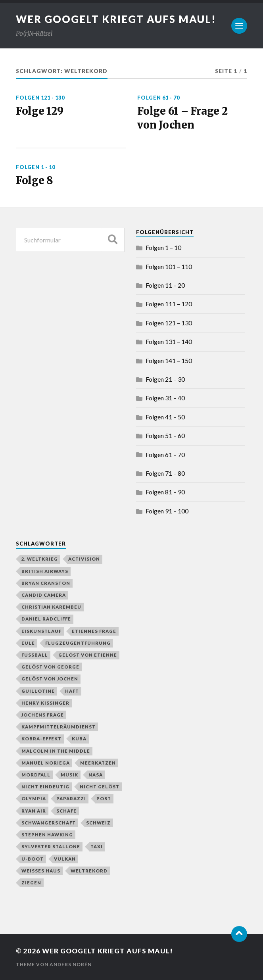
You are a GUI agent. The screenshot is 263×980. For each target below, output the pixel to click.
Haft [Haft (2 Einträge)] (72, 691)
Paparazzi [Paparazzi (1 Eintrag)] (71, 798)
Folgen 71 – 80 (165, 473)
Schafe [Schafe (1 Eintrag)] (66, 811)
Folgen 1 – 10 (163, 247)
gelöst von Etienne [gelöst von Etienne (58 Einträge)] (88, 655)
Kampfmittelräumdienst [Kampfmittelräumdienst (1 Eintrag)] (59, 727)
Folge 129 (40, 111)
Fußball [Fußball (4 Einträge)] (35, 655)
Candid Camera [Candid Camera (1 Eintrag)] (44, 595)
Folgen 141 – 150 (169, 360)
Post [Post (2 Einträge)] (104, 798)
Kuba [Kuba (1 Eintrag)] (79, 739)
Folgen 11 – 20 (165, 285)
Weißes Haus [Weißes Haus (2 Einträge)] (41, 871)
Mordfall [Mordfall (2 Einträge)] (36, 775)
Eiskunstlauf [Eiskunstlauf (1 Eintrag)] (41, 631)
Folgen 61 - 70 (158, 98)
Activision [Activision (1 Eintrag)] (84, 559)
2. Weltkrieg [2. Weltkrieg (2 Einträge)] (40, 559)
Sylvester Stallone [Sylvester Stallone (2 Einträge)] (51, 846)
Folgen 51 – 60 (165, 435)
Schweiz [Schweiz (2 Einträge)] (98, 823)
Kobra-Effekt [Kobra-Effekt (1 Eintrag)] (41, 739)
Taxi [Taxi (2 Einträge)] (97, 846)
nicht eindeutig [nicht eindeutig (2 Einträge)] (45, 787)
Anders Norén (71, 964)
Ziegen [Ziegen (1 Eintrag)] (31, 883)
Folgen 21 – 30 (165, 379)
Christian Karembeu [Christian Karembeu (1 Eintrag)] (51, 607)
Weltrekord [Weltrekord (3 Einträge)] (89, 871)
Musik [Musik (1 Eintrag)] (69, 775)
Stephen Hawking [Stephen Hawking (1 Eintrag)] (47, 835)
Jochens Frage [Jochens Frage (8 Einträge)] (43, 715)
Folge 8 (35, 181)
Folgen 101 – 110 (169, 266)
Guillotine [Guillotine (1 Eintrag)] (38, 691)
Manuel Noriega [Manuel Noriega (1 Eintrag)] (46, 763)
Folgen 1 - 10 (36, 167)
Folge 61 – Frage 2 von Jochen (182, 118)
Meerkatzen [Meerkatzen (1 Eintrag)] (98, 763)
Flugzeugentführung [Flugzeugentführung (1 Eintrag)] (78, 643)
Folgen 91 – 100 (167, 511)
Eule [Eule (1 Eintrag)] (28, 643)
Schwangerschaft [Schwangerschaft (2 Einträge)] (49, 823)
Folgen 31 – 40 (165, 398)
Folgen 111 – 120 (169, 304)
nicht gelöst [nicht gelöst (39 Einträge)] (100, 787)
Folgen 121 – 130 (169, 323)
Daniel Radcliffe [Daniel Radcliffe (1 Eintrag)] (46, 619)
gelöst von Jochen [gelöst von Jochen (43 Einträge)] (50, 679)
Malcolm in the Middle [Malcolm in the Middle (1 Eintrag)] (56, 751)
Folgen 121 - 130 (40, 98)
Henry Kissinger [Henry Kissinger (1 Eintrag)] (45, 703)
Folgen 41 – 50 (165, 417)
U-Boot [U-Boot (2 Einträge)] (33, 859)
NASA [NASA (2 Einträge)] (96, 775)
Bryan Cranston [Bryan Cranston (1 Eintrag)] (46, 583)
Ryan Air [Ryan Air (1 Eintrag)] (34, 811)
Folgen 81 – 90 (165, 492)
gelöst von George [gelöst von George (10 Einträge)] (50, 667)
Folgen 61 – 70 (165, 454)
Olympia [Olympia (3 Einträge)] (34, 798)
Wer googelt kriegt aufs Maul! (116, 19)
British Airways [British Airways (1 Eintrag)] (45, 571)
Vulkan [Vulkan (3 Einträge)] (65, 859)
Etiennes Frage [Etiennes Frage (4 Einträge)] (94, 631)
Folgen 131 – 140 (169, 341)
